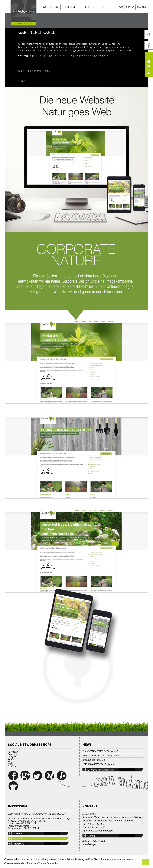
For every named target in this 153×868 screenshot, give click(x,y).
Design (99, 7)
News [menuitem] (120, 7)
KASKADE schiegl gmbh (94, 760)
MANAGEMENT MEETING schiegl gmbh (101, 755)
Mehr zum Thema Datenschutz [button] (43, 863)
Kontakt (91, 836)
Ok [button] (145, 862)
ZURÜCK (22, 81)
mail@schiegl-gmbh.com (101, 831)
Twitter (11, 759)
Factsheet (17, 839)
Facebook (13, 752)
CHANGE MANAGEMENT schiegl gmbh (100, 751)
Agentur (51, 7)
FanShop (12, 766)
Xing (10, 761)
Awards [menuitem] (141, 7)
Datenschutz (18, 844)
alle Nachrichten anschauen (100, 770)
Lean (85, 7)
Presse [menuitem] (130, 7)
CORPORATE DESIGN (40, 71)
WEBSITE (23, 71)
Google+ (12, 756)
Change (69, 7)
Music (11, 764)
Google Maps (89, 844)
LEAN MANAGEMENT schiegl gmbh (99, 764)
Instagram (13, 754)
